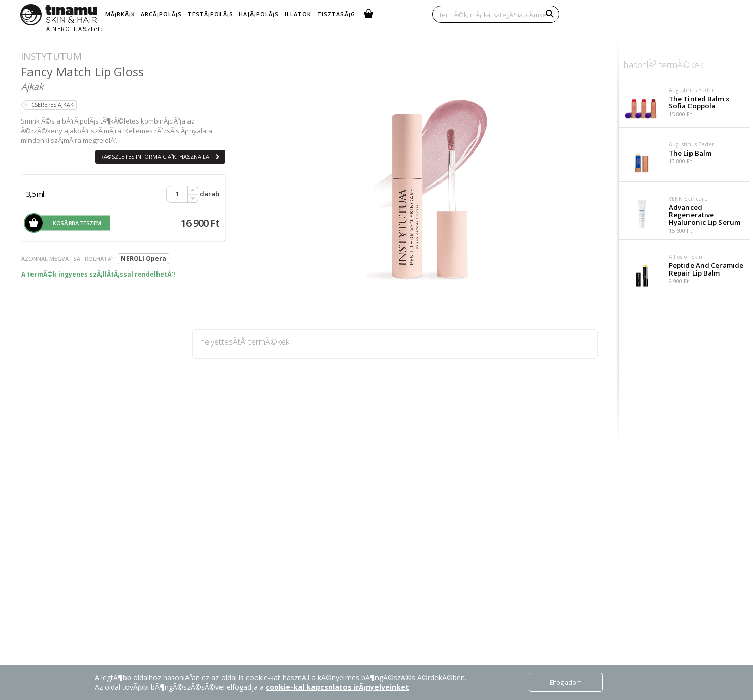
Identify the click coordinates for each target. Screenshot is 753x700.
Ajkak (32, 86)
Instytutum (51, 56)
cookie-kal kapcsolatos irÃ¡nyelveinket (337, 687)
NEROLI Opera (144, 258)
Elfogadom (566, 682)
